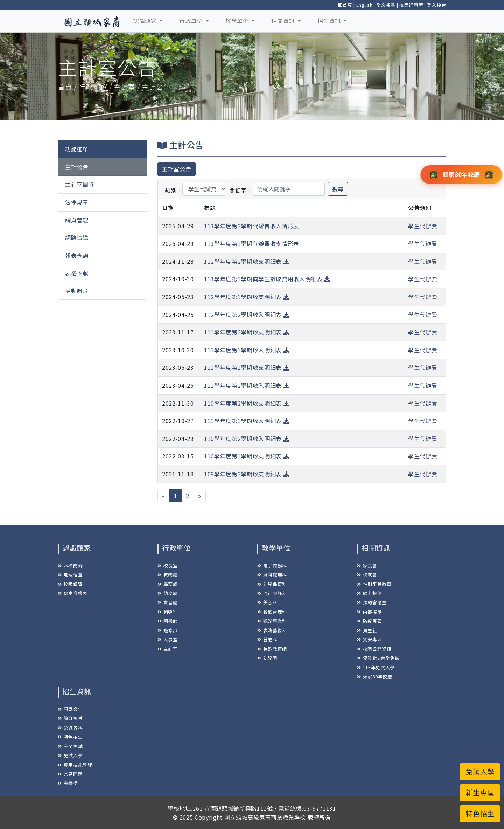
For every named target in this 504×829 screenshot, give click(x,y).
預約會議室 (372, 602)
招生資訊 (330, 21)
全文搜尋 (386, 5)
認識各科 (70, 728)
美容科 (267, 602)
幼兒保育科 (272, 584)
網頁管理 (77, 220)
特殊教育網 (272, 649)
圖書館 (168, 621)
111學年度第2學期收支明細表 (247, 332)
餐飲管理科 (272, 612)
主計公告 (77, 167)
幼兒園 (267, 658)
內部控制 (369, 612)
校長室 (168, 565)
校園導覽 (70, 584)
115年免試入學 (376, 667)
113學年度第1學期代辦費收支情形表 (252, 243)
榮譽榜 (68, 783)
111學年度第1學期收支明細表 (247, 367)
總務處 (168, 593)
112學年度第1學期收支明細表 (247, 297)
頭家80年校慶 (374, 676)
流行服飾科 (272, 593)
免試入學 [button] (480, 771)
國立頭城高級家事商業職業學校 (265, 817)
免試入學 (70, 755)
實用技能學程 (75, 765)
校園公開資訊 (374, 649)
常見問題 (70, 774)
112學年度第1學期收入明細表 (247, 350)
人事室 (168, 639)
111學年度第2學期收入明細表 (247, 385)
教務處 (168, 575)
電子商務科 (272, 565)
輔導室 (168, 612)
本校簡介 (70, 565)
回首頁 (345, 5)
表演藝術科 (272, 630)
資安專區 (369, 639)
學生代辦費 (423, 226)
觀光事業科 (272, 621)
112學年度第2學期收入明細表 (247, 315)
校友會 (367, 575)
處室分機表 (73, 593)
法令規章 (77, 202)
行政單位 (192, 21)
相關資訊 (284, 21)
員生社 (367, 630)
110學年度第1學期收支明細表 (247, 456)
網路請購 (77, 237)
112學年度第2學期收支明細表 (247, 261)
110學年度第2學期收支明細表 (247, 403)
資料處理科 (272, 575)
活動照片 (77, 291)
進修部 (168, 630)
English (365, 5)
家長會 (367, 565)
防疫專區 (369, 621)
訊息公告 (70, 709)
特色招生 (70, 737)
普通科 (267, 639)
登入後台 (437, 5)
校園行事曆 (411, 5)
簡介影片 (70, 718)
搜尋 (338, 189)
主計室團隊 (80, 184)
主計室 (168, 649)
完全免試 (70, 746)
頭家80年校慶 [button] (461, 174)
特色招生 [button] (480, 813)
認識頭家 (146, 21)
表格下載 (77, 273)
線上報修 (369, 593)
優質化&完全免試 (378, 658)
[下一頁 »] (200, 496)
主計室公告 (177, 169)
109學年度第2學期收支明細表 (247, 474)
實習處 (168, 602)
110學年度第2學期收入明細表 (247, 438)
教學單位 (238, 21)
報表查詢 (77, 255)
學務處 (168, 584)
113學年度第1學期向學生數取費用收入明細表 (267, 279)
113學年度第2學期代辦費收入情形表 (252, 226)
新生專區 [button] (480, 792)
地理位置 (70, 575)
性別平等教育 (374, 584)
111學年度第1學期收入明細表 (247, 421)
